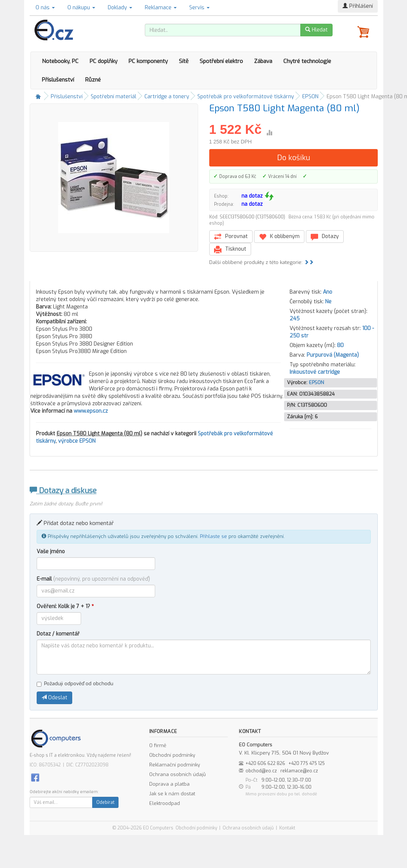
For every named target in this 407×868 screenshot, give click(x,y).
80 (340, 345)
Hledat (316, 30)
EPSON (310, 97)
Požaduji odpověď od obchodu (75, 684)
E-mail (93, 579)
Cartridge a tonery (167, 97)
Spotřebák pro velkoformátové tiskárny (246, 97)
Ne (328, 302)
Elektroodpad (165, 803)
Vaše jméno (51, 552)
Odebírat (105, 802)
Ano (328, 292)
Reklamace (161, 8)
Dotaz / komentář (58, 634)
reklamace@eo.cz (299, 771)
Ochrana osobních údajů (178, 774)
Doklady (120, 8)
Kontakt (287, 828)
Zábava (263, 61)
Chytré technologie (307, 61)
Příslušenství (58, 80)
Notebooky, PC (60, 61)
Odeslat (54, 698)
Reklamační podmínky (175, 765)
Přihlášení (358, 6)
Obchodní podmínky (172, 755)
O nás (45, 8)
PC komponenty (148, 61)
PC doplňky (104, 61)
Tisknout (230, 249)
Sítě (184, 61)
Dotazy (325, 237)
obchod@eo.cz (261, 771)
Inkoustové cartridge (315, 372)
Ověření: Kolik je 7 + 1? (65, 606)
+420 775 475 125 (307, 763)
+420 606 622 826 (265, 763)
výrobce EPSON (77, 441)
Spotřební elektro (221, 61)
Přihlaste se (213, 536)
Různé (93, 80)
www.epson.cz (91, 411)
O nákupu (81, 8)
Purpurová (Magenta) (333, 355)
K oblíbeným (279, 237)
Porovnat (231, 237)
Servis (199, 8)
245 (295, 319)
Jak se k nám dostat (172, 794)
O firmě (158, 745)
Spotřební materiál (114, 97)
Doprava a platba (169, 784)
